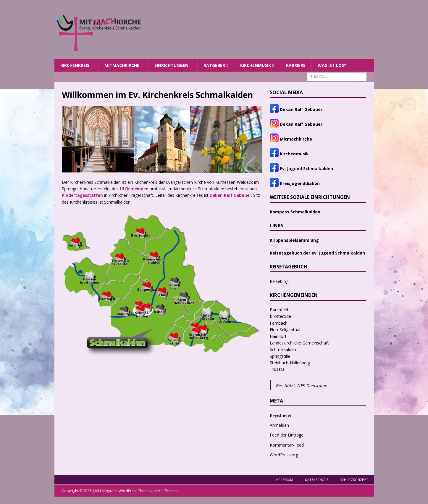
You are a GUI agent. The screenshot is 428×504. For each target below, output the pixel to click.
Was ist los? (332, 65)
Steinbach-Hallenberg (290, 363)
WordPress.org (284, 455)
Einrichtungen (171, 65)
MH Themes (168, 491)
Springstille (280, 356)
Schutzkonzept (354, 480)
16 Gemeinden (134, 189)
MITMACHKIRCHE (122, 65)
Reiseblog (279, 281)
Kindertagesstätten (82, 195)
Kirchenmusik (256, 65)
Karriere (296, 65)
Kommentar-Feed (287, 445)
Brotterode (280, 316)
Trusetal (278, 369)
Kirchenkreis (75, 65)
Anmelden (279, 425)
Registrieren (281, 415)
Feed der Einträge (287, 435)
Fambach (279, 323)
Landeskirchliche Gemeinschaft (299, 343)
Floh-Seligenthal (285, 330)
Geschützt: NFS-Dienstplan (302, 385)
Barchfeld (279, 310)
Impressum (284, 480)
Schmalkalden (283, 349)
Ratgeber (214, 65)
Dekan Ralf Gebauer (230, 195)
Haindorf (278, 336)
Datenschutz (317, 480)
